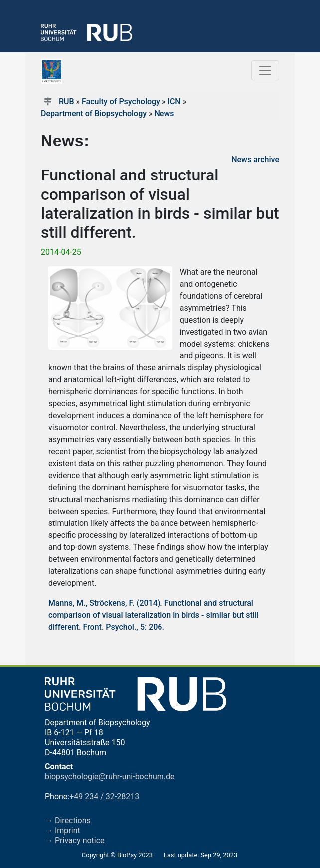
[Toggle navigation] (265, 70)
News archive (255, 159)
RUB (67, 101)
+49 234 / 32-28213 (104, 796)
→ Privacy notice (75, 840)
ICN (174, 101)
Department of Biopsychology (94, 113)
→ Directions (68, 820)
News (164, 113)
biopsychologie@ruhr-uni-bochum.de (110, 777)
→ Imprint (63, 830)
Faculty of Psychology (121, 101)
